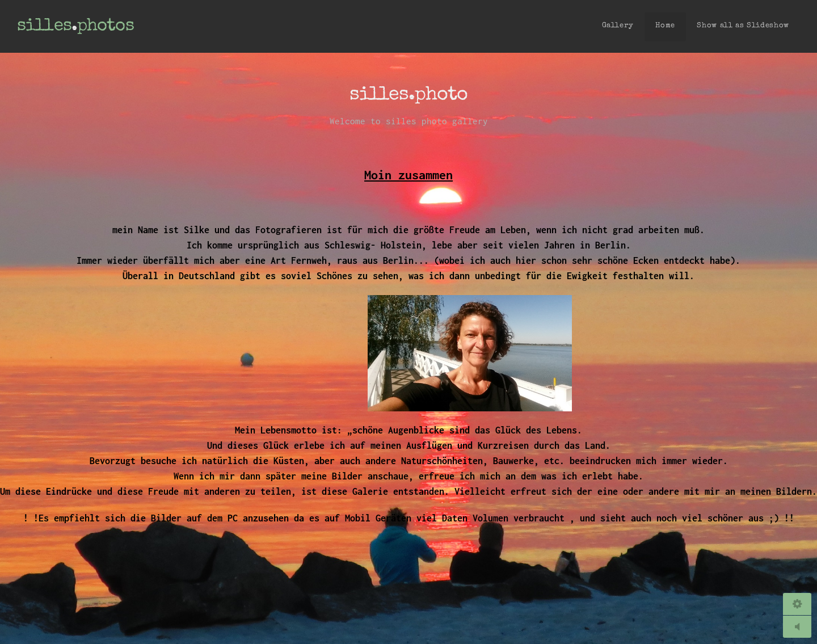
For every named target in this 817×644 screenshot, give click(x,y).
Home (665, 26)
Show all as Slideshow (743, 26)
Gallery (618, 26)
